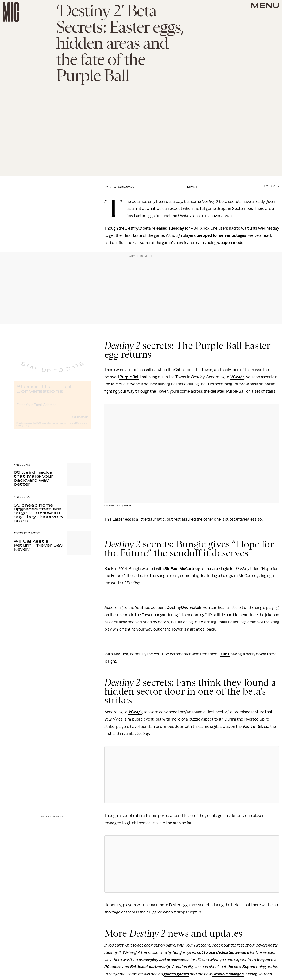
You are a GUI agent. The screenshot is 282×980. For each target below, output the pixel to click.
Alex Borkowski (122, 187)
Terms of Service (75, 427)
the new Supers (241, 967)
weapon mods (230, 243)
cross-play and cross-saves (164, 960)
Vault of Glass (255, 727)
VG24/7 (237, 377)
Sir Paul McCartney (182, 569)
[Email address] (52, 408)
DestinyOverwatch (184, 608)
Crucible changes (228, 974)
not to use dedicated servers (223, 952)
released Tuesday (168, 228)
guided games (176, 974)
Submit (80, 420)
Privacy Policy (23, 429)
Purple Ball (129, 377)
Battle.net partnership (150, 967)
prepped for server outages (221, 235)
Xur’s (225, 654)
